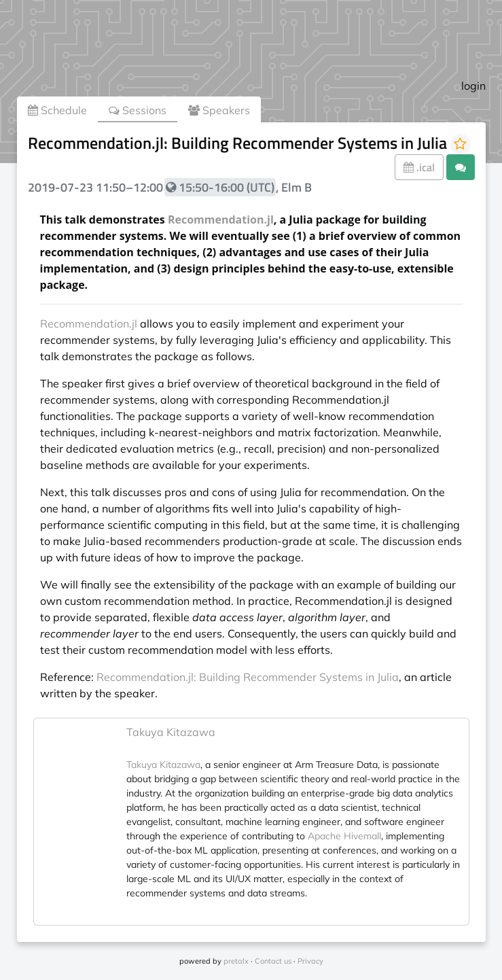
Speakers (219, 110)
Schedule (57, 110)
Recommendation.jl (221, 220)
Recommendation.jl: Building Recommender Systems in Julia (248, 677)
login (473, 86)
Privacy (310, 961)
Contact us (273, 961)
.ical (419, 167)
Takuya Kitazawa (171, 732)
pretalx (236, 961)
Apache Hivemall (344, 836)
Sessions (138, 110)
